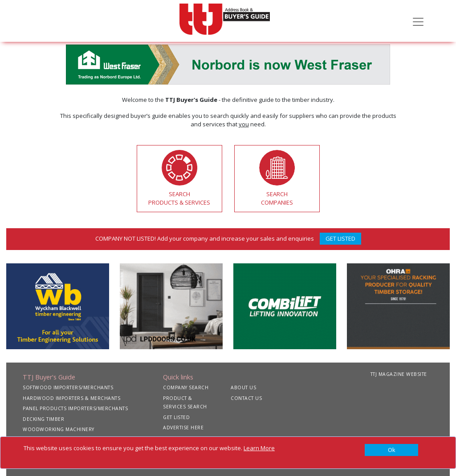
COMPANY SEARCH (186, 387)
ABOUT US (243, 387)
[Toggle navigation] (418, 21)
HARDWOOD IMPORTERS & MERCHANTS (71, 398)
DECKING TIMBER (43, 419)
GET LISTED (340, 238)
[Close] (391, 450)
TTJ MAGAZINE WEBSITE (399, 374)
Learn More (259, 448)
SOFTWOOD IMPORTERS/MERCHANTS (68, 387)
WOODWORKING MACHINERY (59, 429)
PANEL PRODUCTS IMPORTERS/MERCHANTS (75, 408)
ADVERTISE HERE (183, 428)
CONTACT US (246, 398)
